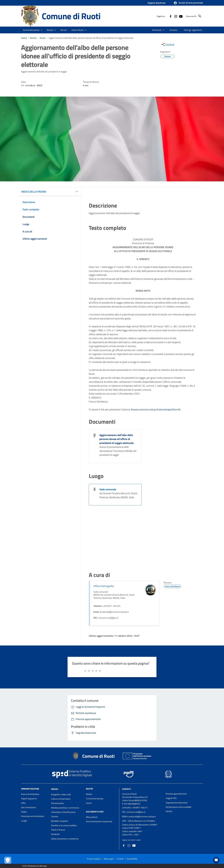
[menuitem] (156, 30)
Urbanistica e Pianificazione (63, 812)
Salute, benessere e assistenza (65, 839)
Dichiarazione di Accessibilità (178, 807)
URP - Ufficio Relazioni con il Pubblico (139, 821)
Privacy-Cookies (94, 859)
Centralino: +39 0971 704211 (135, 808)
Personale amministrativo (33, 816)
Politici (24, 812)
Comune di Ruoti (71, 16)
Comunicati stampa (95, 799)
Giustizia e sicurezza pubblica (64, 825)
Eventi (89, 803)
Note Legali (109, 859)
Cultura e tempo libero (61, 799)
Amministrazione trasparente (99, 821)
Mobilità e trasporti (59, 821)
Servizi (55, 789)
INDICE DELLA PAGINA (34, 192)
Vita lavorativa (57, 803)
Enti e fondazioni (28, 807)
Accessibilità (132, 859)
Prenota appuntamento (176, 794)
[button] (188, 3)
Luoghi (24, 821)
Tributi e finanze (58, 830)
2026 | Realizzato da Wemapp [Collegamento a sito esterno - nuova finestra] (34, 866)
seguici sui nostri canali (131, 840)
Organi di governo (29, 799)
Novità (33, 38)
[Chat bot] (216, 860)
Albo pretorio (92, 817)
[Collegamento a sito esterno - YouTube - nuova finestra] (181, 16)
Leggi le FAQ (171, 798)
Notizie (89, 794)
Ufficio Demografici (104, 586)
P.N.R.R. (169, 811)
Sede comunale (108, 489)
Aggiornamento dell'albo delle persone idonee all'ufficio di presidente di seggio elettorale (91, 38)
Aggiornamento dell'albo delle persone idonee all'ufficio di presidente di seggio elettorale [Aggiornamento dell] (117, 439)
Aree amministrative (30, 794)
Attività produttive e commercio (65, 808)
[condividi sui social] (168, 44)
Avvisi (43, 38)
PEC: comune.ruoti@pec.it (134, 812)
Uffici (23, 803)
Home (24, 38)
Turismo (55, 816)
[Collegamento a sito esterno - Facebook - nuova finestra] (170, 16)
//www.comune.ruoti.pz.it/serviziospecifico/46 (156, 409)
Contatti (127, 789)
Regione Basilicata (157, 3)
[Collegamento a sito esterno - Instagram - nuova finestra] (176, 16)
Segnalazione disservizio (177, 803)
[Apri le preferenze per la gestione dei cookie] (8, 860)
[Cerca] (200, 16)
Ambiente (55, 834)
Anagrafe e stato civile (61, 794)
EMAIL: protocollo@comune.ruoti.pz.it (139, 816)
